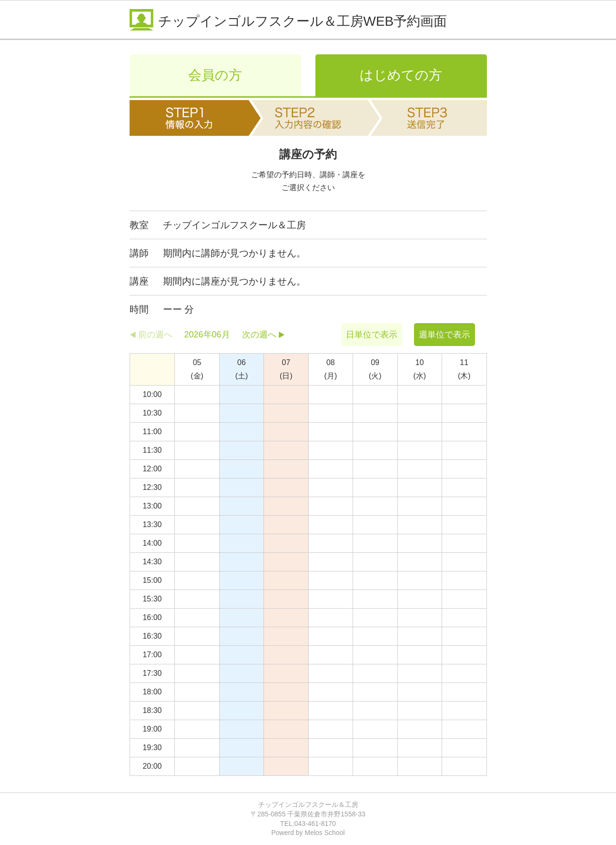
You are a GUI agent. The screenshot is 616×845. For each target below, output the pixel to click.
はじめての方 (401, 75)
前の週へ (155, 335)
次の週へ (259, 335)
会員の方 (215, 75)
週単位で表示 (444, 335)
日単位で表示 (372, 335)
